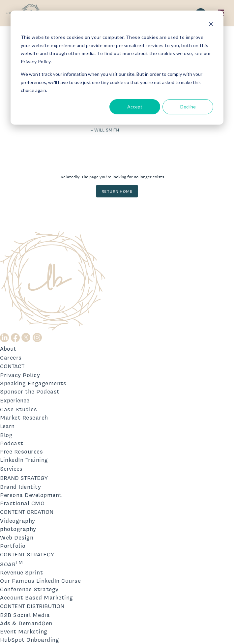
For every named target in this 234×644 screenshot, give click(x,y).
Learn (7, 426)
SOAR (11, 563)
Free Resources (21, 451)
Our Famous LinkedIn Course (40, 581)
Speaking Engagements (33, 383)
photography (18, 529)
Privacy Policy (20, 375)
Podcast (12, 443)
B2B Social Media (25, 615)
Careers (11, 357)
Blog (6, 435)
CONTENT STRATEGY (27, 554)
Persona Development (31, 495)
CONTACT (12, 366)
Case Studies (18, 409)
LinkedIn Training (24, 460)
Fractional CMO (22, 503)
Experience (15, 400)
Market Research (24, 417)
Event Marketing (24, 631)
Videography (18, 521)
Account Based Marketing (37, 597)
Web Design (17, 537)
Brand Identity (20, 487)
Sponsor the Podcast (30, 391)
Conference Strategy (29, 589)
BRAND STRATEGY (24, 478)
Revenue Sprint (21, 572)
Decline (188, 107)
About (8, 349)
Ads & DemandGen (26, 623)
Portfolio (13, 546)
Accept (135, 107)
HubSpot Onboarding (29, 640)
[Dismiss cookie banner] (211, 25)
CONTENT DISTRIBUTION (32, 606)
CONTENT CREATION (27, 512)
